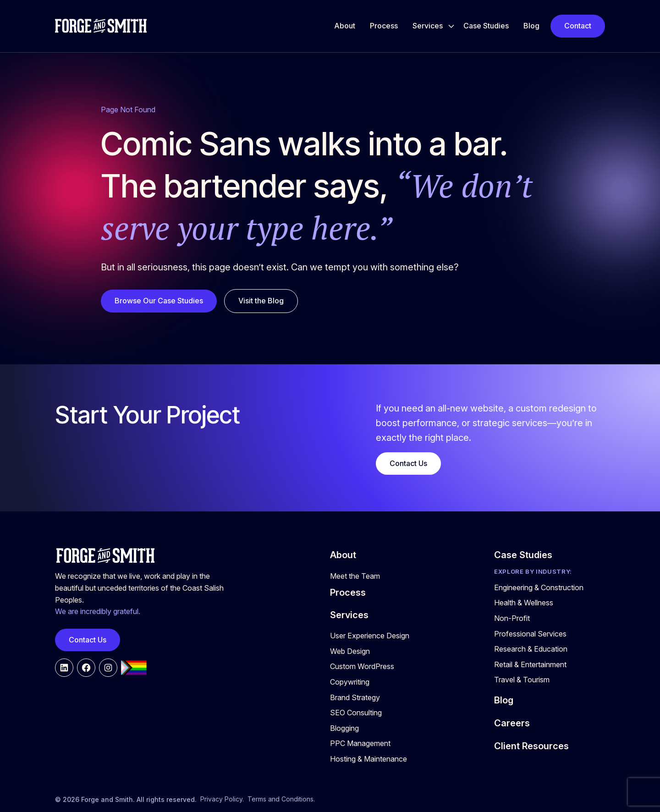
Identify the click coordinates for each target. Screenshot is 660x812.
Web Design (350, 651)
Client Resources (531, 746)
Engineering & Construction (539, 587)
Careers (512, 723)
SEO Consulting (356, 713)
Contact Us (408, 463)
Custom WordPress (362, 666)
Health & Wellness (524, 603)
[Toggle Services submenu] (451, 26)
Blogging (344, 728)
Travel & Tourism (522, 680)
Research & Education (531, 649)
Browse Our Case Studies (159, 301)
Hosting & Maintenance (368, 759)
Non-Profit (512, 618)
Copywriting (350, 682)
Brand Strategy (355, 697)
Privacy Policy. (222, 799)
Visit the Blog (261, 301)
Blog (531, 26)
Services (428, 26)
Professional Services (530, 634)
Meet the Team (355, 576)
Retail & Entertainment (530, 664)
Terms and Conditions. (281, 799)
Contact (578, 26)
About (345, 26)
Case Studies (486, 26)
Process (384, 26)
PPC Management (360, 743)
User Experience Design (370, 636)
